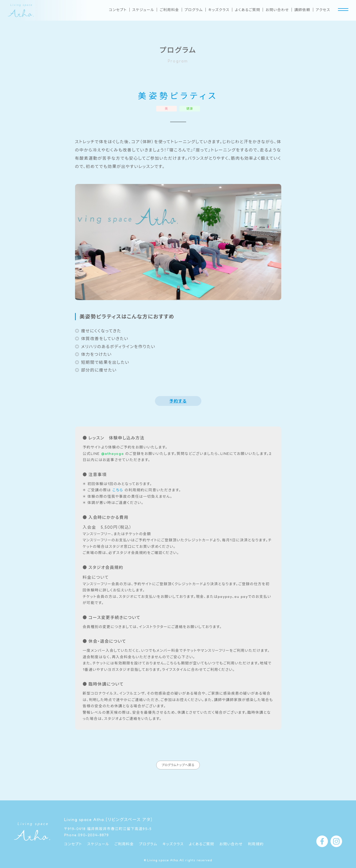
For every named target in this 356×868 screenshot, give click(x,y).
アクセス (323, 10)
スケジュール (143, 10)
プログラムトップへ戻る (178, 771)
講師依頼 (302, 10)
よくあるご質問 (247, 10)
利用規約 (256, 844)
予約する (178, 401)
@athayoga (113, 453)
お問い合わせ (277, 10)
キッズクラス (219, 10)
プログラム (194, 10)
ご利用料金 (169, 10)
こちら (118, 490)
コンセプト (118, 10)
